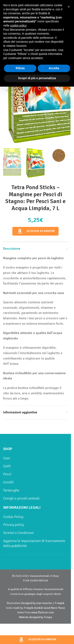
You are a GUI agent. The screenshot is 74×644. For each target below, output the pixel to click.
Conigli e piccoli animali (21, 498)
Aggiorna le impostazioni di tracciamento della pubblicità (34, 543)
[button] (7, 90)
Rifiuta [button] (20, 68)
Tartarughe (11, 490)
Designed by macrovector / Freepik (43, 603)
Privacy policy (14, 525)
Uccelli (8, 482)
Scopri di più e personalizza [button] (37, 78)
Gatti (7, 466)
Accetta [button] (54, 68)
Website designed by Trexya (35, 617)
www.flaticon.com (43, 612)
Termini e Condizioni (18, 533)
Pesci (7, 474)
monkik (38, 608)
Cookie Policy (13, 517)
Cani (6, 458)
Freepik (29, 608)
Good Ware (50, 608)
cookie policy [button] (18, 25)
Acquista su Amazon (36, 231)
